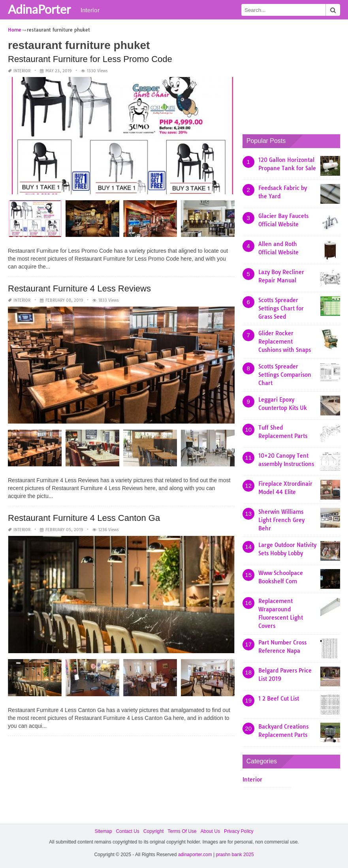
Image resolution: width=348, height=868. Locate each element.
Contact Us (127, 831)
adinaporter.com (195, 855)
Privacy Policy (239, 831)
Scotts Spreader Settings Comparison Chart (285, 375)
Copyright (153, 831)
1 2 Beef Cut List (279, 699)
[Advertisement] (295, 75)
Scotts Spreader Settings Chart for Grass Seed (281, 308)
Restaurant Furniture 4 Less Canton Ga (84, 518)
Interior (90, 10)
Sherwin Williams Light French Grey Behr (281, 520)
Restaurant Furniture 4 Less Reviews (79, 288)
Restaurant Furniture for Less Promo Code (90, 59)
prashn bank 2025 (235, 855)
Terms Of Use (182, 831)
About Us (210, 831)
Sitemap (103, 831)
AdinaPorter (39, 9)
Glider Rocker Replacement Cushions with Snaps (285, 342)
